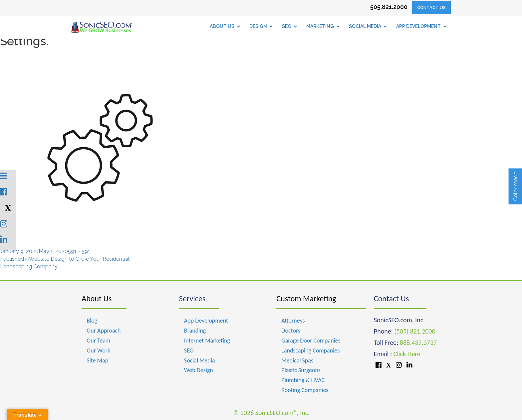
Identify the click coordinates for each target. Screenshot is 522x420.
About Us (97, 298)
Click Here (407, 354)
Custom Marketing (306, 298)
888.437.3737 (418, 343)
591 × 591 (79, 251)
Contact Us (431, 7)
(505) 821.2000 (415, 331)
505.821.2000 (389, 7)
